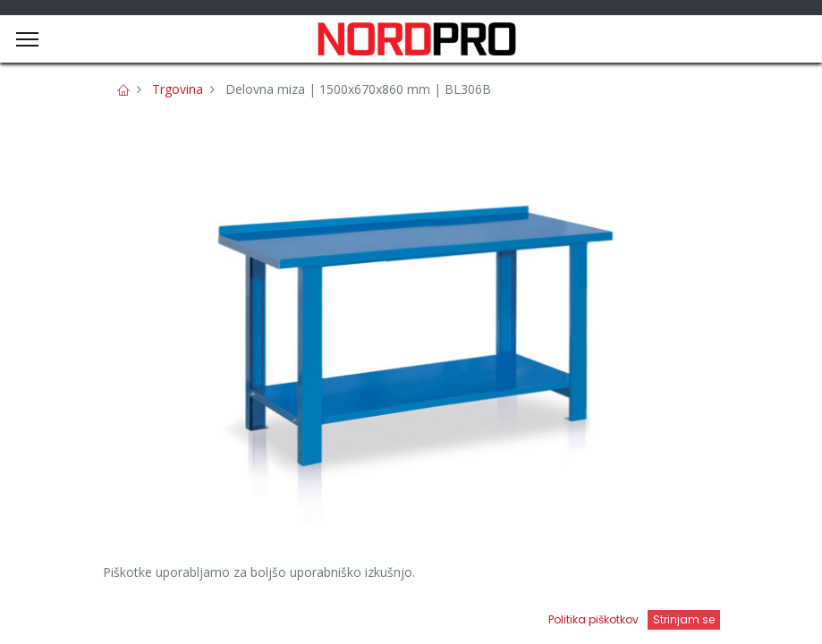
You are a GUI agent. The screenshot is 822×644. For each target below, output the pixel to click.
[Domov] (59, 613)
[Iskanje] (294, 613)
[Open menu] (529, 618)
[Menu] (27, 39)
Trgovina (178, 89)
